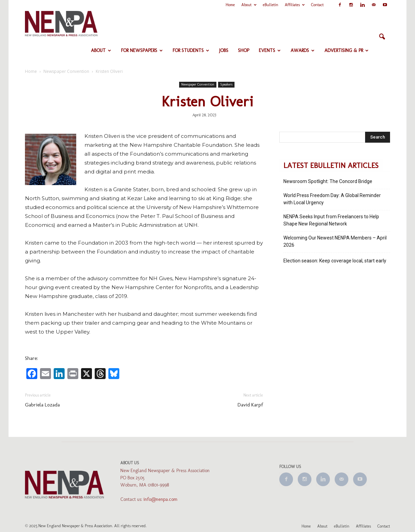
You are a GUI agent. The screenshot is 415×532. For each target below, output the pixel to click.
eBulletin (271, 5)
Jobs (224, 50)
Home (230, 5)
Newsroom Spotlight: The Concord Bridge (328, 181)
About (249, 5)
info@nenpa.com (160, 499)
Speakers (226, 85)
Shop (244, 50)
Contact (317, 5)
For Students (191, 50)
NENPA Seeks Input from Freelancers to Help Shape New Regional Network (331, 220)
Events (270, 50)
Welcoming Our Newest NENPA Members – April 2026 (335, 241)
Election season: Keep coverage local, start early (335, 261)
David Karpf (250, 405)
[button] (382, 37)
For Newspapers (142, 50)
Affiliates (295, 5)
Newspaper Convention (198, 85)
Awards (303, 50)
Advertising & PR (346, 50)
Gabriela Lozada (42, 405)
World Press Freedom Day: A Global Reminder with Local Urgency (332, 199)
